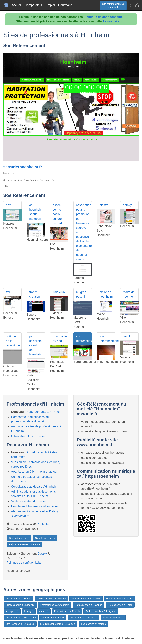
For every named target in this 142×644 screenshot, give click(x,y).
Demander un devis (19, 538)
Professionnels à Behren (19, 599)
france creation (35, 294)
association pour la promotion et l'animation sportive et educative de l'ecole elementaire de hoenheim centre (84, 232)
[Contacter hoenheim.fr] (137, 5)
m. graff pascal (81, 294)
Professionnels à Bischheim (51, 599)
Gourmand (65, 5)
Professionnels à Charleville (20, 605)
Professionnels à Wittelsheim (21, 618)
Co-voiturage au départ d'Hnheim (34, 487)
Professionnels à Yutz (53, 618)
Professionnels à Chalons (120, 599)
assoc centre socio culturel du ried (58, 214)
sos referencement (84, 339)
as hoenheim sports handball (36, 212)
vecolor (128, 336)
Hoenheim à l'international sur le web (36, 506)
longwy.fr (29, 611)
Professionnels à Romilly (67, 611)
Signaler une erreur (45, 538)
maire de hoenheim (106, 294)
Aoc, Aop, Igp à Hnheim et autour (34, 472)
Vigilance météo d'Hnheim (30, 501)
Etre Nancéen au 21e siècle (20, 624)
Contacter (43, 524)
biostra (104, 205)
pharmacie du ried (60, 339)
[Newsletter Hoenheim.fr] (130, 5)
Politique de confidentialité (104, 17)
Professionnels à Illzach (120, 605)
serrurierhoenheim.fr (23, 167)
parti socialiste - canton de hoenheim (36, 345)
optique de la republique (13, 341)
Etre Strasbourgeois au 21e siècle (58, 624)
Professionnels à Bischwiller (86, 599)
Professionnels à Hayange (89, 605)
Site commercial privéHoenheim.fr (113, 6)
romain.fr (44, 611)
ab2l (9, 205)
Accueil (17, 5)
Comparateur (34, 5)
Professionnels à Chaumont (55, 605)
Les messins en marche (93, 624)
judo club (59, 292)
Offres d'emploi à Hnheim (29, 436)
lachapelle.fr (12, 611)
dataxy (127, 205)
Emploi (50, 5)
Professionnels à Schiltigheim (101, 611)
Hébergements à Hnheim (44, 412)
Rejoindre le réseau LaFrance (24, 544)
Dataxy (42, 554)
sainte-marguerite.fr (113, 618)
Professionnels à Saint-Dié (84, 618)
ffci (8, 292)
